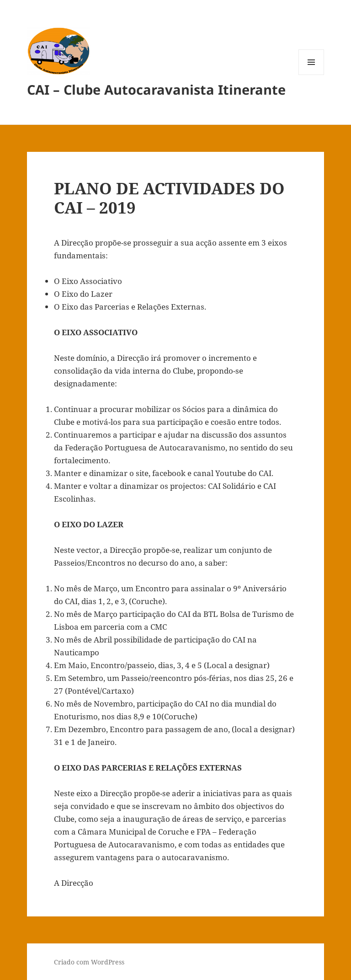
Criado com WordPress (89, 962)
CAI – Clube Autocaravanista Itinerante (156, 89)
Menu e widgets (311, 75)
